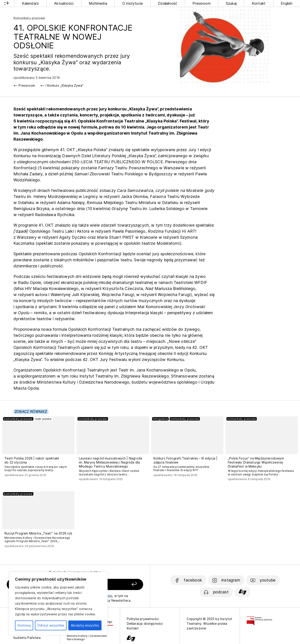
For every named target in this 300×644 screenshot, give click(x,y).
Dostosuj (24, 625)
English (287, 3)
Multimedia (98, 3)
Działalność (168, 3)
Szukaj (231, 3)
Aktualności (64, 3)
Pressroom (202, 3)
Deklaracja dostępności (145, 624)
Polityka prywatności (143, 619)
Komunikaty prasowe (29, 18)
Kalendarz (30, 3)
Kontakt (259, 3)
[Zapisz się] (117, 585)
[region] (58, 603)
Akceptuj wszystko (85, 625)
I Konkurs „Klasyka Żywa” (65, 85)
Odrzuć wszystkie (51, 625)
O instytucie (133, 3)
